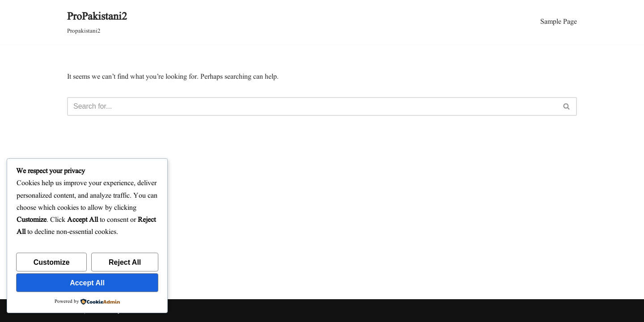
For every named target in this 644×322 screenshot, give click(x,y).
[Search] (312, 106)
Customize (52, 262)
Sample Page (559, 22)
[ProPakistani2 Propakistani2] (97, 22)
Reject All (125, 262)
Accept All (87, 283)
